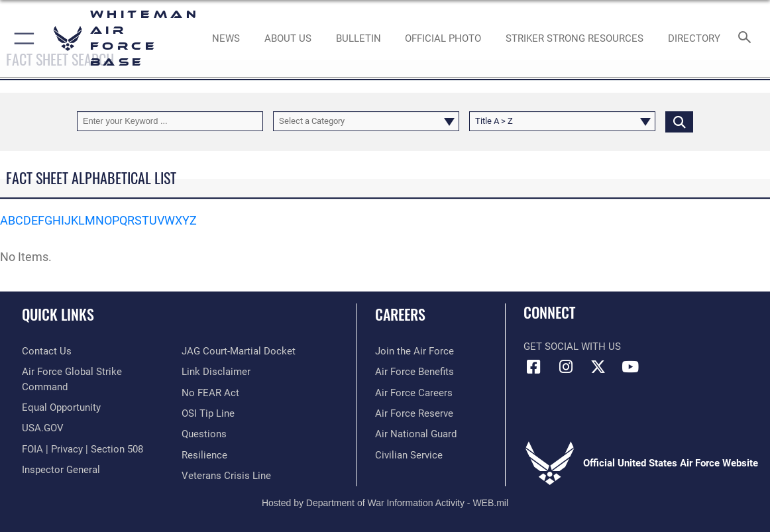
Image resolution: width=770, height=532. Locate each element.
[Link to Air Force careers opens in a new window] (414, 393)
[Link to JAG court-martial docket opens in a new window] (239, 351)
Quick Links (58, 314)
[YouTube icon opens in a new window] (630, 367)
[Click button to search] (679, 121)
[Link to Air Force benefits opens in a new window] (414, 372)
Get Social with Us (572, 346)
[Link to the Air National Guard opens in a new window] (416, 434)
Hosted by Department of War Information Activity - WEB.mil (385, 503)
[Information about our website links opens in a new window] (216, 372)
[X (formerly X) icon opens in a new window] (598, 367)
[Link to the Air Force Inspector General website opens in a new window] (61, 470)
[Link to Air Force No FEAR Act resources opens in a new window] (210, 393)
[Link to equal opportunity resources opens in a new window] (61, 407)
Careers (400, 314)
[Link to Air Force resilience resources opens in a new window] (204, 455)
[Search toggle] (746, 38)
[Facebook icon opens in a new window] (533, 367)
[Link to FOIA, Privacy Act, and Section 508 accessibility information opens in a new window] (82, 449)
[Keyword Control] (170, 121)
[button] (22, 38)
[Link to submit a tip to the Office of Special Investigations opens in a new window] (208, 413)
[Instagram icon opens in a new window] (566, 367)
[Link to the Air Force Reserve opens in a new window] (414, 413)
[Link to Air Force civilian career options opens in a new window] (409, 455)
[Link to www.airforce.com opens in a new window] (414, 351)
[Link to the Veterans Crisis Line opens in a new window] (226, 476)
